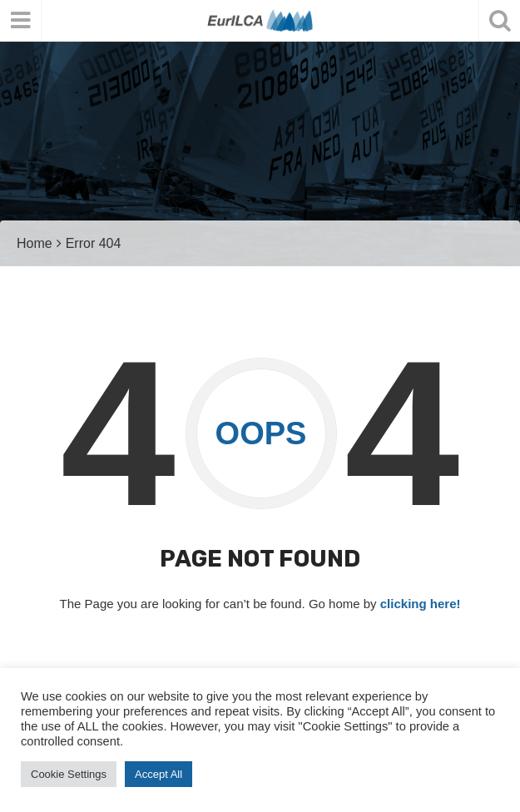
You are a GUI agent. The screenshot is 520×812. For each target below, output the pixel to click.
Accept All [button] (158, 774)
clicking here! (421, 604)
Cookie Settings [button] (69, 774)
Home (35, 243)
